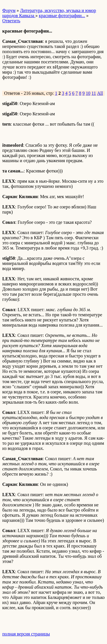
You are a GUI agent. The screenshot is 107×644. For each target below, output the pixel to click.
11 (94, 93)
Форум (9, 10)
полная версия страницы (26, 634)
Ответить (11, 21)
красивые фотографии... (62, 16)
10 (88, 93)
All (100, 93)
